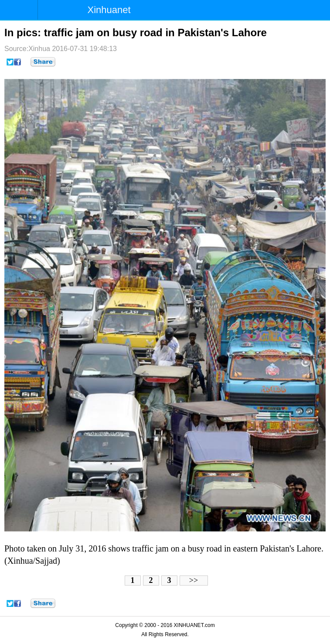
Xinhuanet (109, 10)
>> (194, 580)
